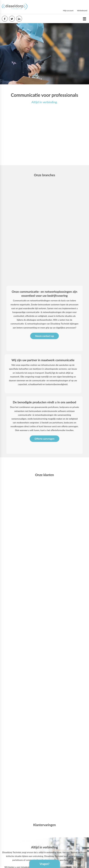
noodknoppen (17, 426)
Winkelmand (82, 10)
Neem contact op (44, 336)
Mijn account (68, 10)
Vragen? (44, 864)
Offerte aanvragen (45, 439)
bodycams (69, 423)
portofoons (58, 423)
